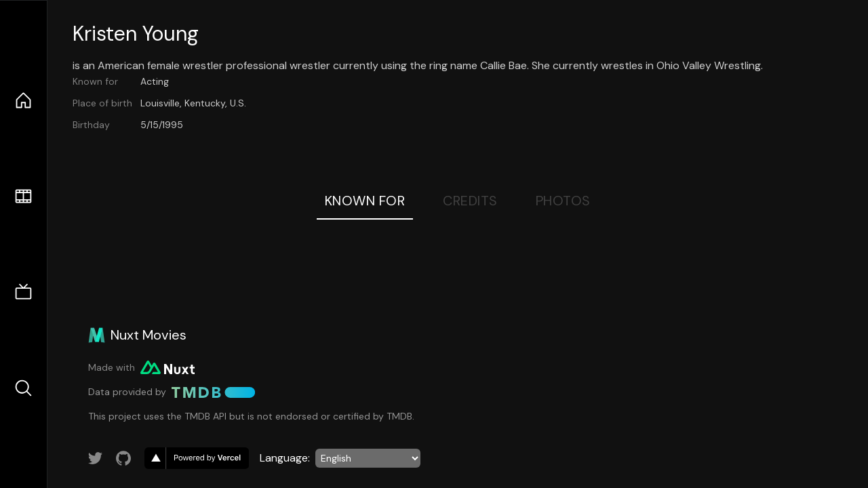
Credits (470, 201)
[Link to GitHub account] (123, 458)
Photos (563, 201)
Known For (365, 201)
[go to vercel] (197, 458)
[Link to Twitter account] (96, 458)
